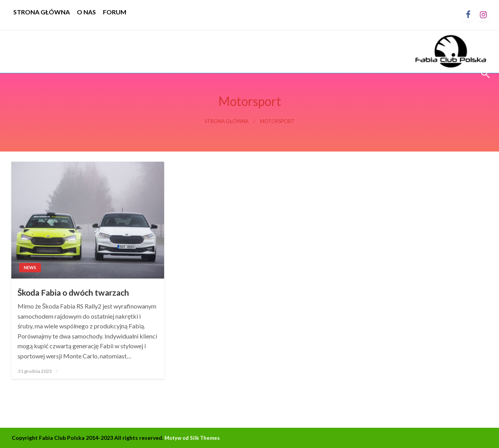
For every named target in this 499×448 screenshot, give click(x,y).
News (30, 267)
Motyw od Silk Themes (192, 438)
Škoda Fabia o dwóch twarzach (73, 292)
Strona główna (227, 121)
